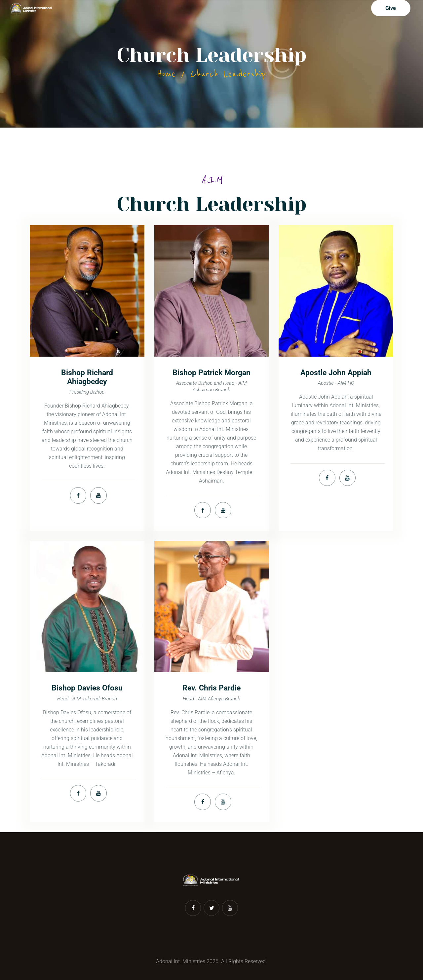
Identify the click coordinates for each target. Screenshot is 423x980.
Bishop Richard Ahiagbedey (87, 377)
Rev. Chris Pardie (211, 688)
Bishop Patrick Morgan (211, 373)
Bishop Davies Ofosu (87, 688)
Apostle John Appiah (336, 373)
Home (167, 74)
